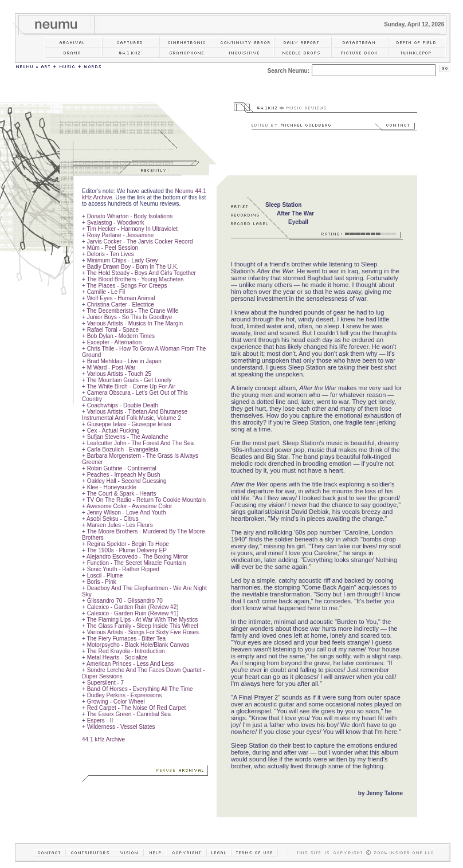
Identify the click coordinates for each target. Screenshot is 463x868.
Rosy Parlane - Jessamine (121, 235)
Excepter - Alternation (115, 342)
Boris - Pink (102, 582)
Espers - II (100, 720)
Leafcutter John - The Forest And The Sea (140, 443)
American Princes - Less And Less (130, 664)
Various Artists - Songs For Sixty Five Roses (143, 632)
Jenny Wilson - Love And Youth (127, 512)
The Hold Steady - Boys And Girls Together (141, 273)
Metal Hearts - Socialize (117, 657)
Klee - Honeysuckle (112, 487)
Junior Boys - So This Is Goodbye (130, 317)
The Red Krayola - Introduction (125, 651)
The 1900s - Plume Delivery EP (127, 550)
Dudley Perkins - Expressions (125, 695)
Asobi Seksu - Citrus (113, 519)
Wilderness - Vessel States (121, 727)
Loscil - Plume (105, 576)
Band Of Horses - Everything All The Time (140, 689)
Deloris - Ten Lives (111, 254)
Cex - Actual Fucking (113, 431)
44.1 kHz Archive (103, 739)
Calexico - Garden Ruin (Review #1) (133, 613)
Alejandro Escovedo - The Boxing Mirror (137, 557)
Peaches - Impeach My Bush (124, 475)
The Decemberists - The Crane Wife (132, 311)
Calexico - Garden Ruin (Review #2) (133, 607)
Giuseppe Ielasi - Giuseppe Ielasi (129, 424)
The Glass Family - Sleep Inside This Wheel (142, 626)
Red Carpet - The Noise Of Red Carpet (137, 708)
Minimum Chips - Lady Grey (123, 260)
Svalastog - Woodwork (116, 223)
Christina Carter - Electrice (121, 305)
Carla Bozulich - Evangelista (123, 449)
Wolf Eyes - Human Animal (121, 298)
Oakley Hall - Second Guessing (127, 481)
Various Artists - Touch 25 (119, 374)
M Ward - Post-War (111, 368)
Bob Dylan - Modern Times (121, 336)
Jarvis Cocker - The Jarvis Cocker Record (140, 241)
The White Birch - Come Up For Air (131, 386)
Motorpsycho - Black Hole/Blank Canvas (138, 645)
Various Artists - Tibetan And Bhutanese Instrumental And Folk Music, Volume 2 (135, 415)
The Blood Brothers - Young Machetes (135, 279)
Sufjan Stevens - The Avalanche (128, 437)
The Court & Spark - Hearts (121, 494)
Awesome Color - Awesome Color (129, 506)
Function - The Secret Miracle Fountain (137, 563)
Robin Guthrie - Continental (122, 468)
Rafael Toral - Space (113, 330)
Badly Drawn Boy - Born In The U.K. (133, 267)
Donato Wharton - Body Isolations (130, 216)
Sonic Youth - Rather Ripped (123, 569)
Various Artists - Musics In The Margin (135, 323)
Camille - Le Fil (106, 292)
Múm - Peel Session (113, 248)
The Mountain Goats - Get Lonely (129, 380)
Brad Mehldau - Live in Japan (124, 361)
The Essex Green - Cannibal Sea (129, 714)
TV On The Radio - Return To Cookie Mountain (146, 500)
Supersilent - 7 (105, 683)
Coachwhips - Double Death (123, 405)
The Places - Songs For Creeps (127, 286)
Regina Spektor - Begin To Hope (128, 544)
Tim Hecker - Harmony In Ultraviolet (132, 229)
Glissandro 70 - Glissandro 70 (125, 601)
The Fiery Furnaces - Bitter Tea (126, 639)
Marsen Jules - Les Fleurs (120, 525)
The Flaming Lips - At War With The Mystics (142, 620)
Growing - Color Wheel (116, 702)
